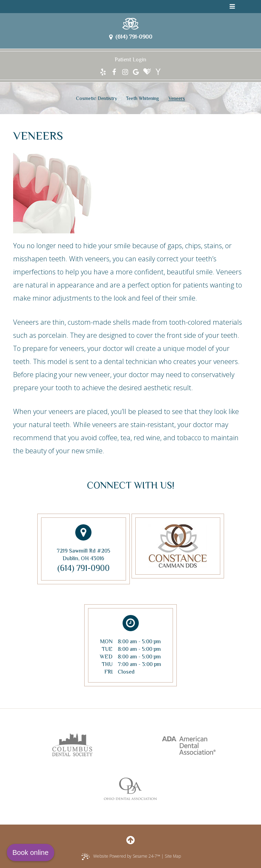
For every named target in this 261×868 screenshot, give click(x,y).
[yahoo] (158, 72)
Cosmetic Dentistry (96, 98)
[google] (136, 72)
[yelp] (103, 72)
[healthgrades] (147, 72)
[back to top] (130, 840)
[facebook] (114, 72)
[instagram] (125, 72)
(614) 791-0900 (131, 37)
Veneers (177, 98)
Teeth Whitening (143, 98)
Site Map (173, 856)
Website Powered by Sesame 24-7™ (121, 857)
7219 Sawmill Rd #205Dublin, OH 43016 (83, 543)
